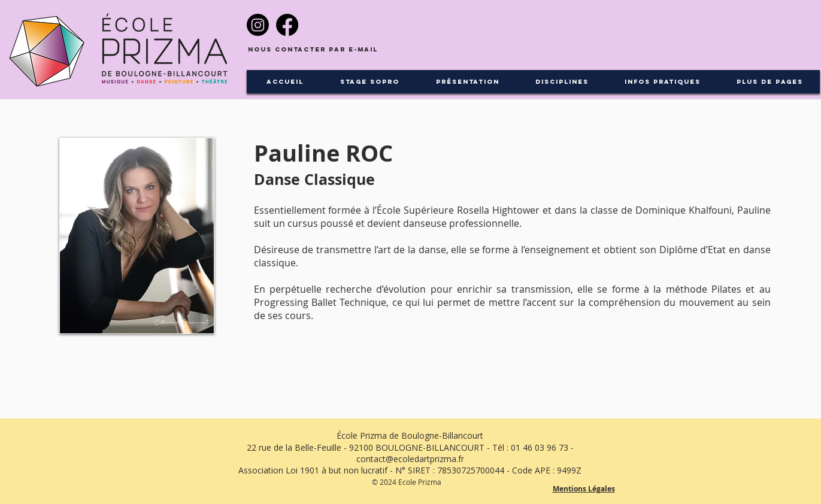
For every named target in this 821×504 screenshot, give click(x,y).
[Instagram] (258, 25)
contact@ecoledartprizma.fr (410, 459)
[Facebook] (287, 25)
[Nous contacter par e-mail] (313, 50)
